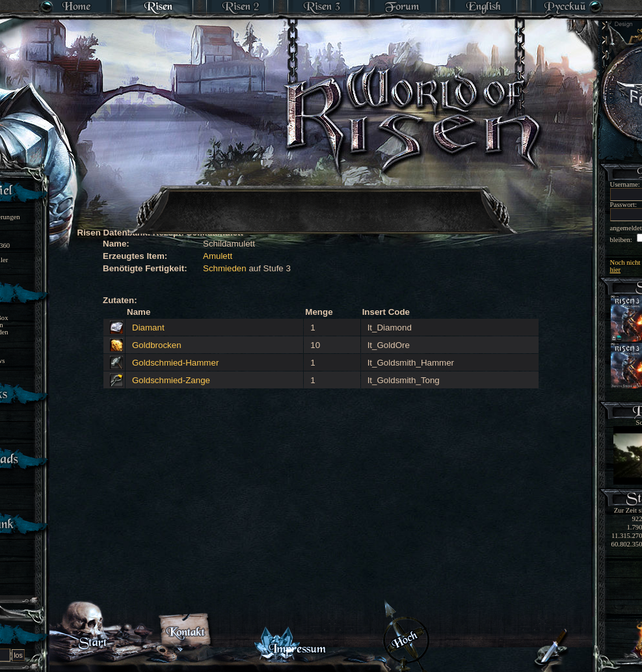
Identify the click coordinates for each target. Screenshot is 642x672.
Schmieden (225, 268)
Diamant (148, 328)
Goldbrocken (157, 345)
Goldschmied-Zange (171, 380)
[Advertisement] (322, 202)
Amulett (218, 256)
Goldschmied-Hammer (175, 363)
